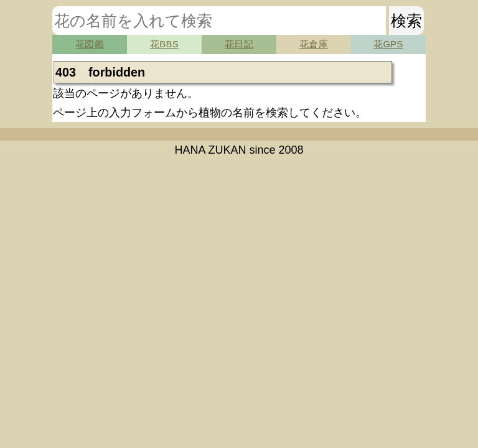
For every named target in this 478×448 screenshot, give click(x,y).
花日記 (239, 44)
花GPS (388, 44)
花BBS (164, 44)
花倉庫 (313, 44)
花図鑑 (89, 44)
